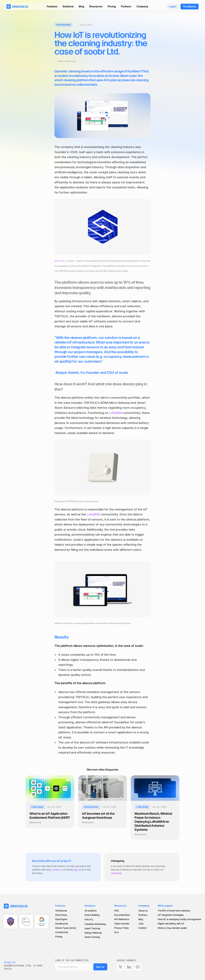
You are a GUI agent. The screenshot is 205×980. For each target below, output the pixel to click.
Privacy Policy (121, 928)
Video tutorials (122, 924)
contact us (57, 870)
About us (143, 911)
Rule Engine (61, 919)
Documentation (122, 915)
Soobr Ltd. (60, 261)
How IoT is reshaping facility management (179, 919)
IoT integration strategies (171, 915)
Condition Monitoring (95, 924)
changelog (116, 873)
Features (60, 906)
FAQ (116, 911)
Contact (143, 928)
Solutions (90, 906)
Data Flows (61, 915)
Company (144, 906)
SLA (116, 932)
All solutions (91, 911)
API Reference (122, 919)
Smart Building (92, 915)
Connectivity (62, 932)
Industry (89, 919)
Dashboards (62, 924)
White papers (165, 906)
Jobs (141, 924)
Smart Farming (92, 937)
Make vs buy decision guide (172, 928)
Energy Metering (93, 933)
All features (61, 911)
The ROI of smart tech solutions (174, 911)
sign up (78, 870)
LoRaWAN (116, 413)
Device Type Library (66, 928)
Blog (141, 919)
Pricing (59, 937)
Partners (143, 915)
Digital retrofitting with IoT (171, 924)
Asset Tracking (92, 928)
